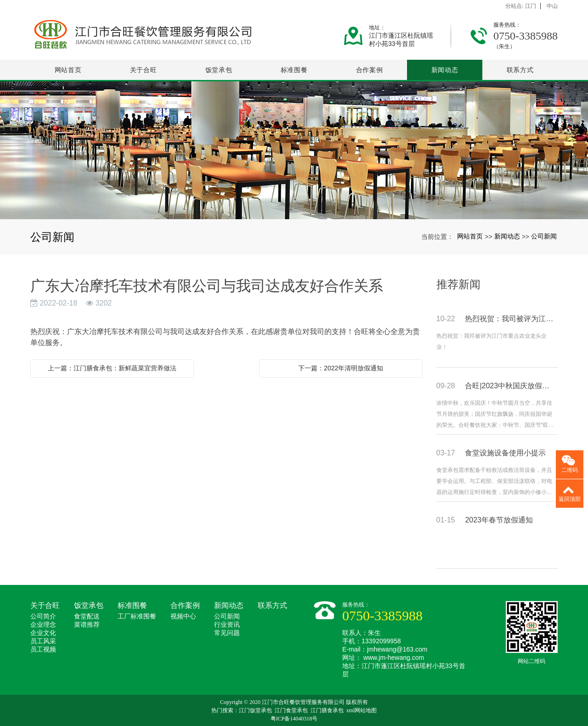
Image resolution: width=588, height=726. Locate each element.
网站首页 (68, 70)
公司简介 (43, 616)
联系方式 (520, 70)
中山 (552, 6)
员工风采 (43, 641)
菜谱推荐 (87, 625)
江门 (531, 6)
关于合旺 (144, 70)
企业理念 (43, 625)
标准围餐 (294, 70)
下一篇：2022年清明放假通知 (341, 368)
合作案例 (370, 70)
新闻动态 (445, 70)
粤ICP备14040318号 (294, 719)
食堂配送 (87, 616)
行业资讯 (227, 625)
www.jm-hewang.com (394, 658)
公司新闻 (544, 236)
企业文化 (43, 633)
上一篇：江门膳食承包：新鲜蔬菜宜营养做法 (112, 368)
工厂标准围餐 (137, 616)
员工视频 (43, 649)
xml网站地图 (362, 710)
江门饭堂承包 (255, 710)
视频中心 (183, 616)
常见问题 (227, 633)
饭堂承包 (219, 70)
